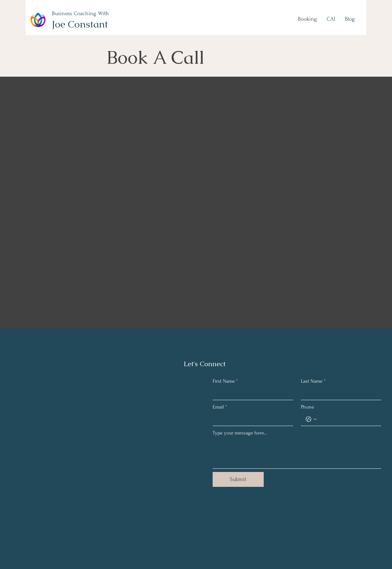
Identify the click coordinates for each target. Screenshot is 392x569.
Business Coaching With (80, 13)
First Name (225, 381)
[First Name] (251, 393)
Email (220, 407)
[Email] (251, 419)
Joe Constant (80, 24)
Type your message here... (240, 433)
